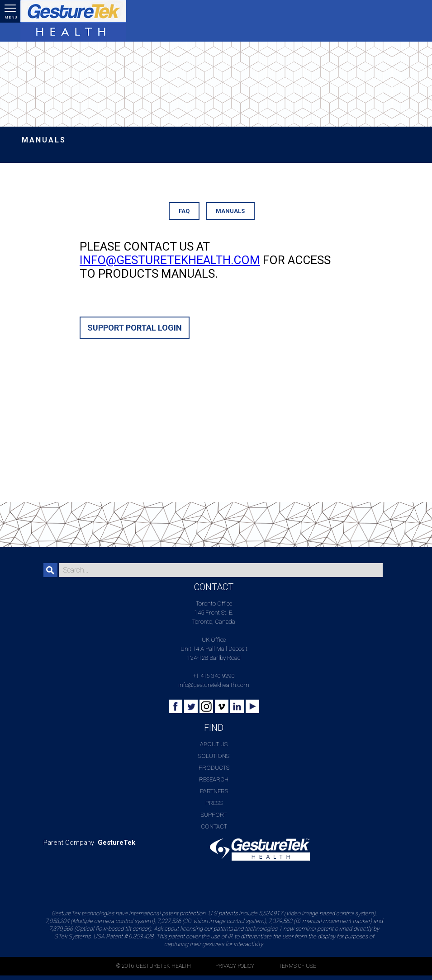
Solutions (214, 756)
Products (214, 768)
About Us (214, 744)
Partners (214, 791)
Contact (214, 826)
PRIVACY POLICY (235, 966)
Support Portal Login (135, 328)
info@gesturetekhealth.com (170, 260)
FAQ (184, 211)
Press (214, 803)
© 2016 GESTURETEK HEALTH (154, 966)
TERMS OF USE (297, 966)
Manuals (230, 211)
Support (214, 815)
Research (214, 779)
